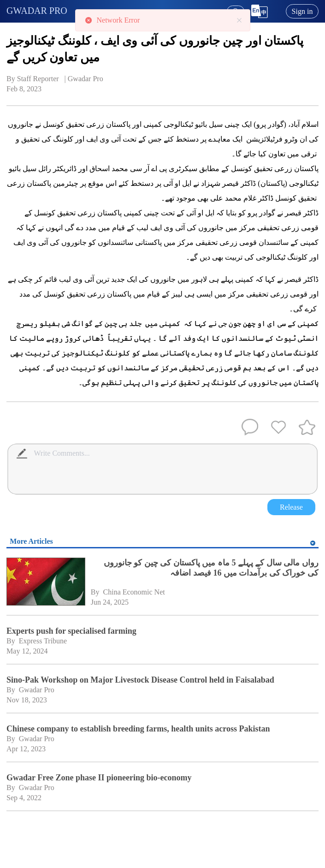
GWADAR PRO (37, 11)
